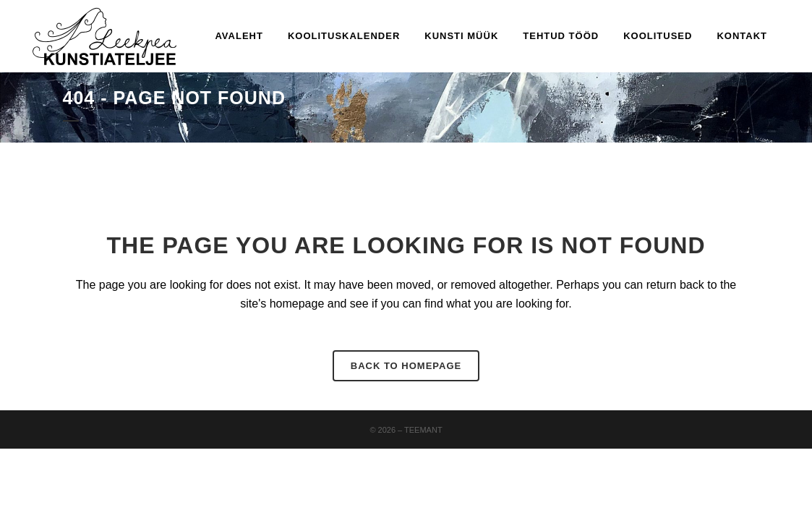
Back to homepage (406, 366)
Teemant (423, 430)
